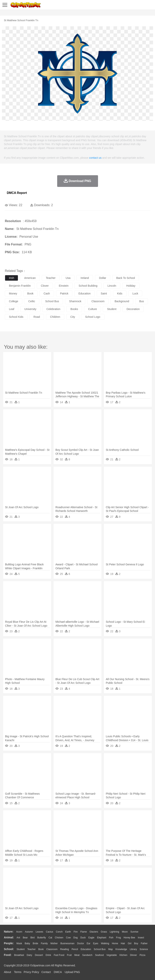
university (30, 309)
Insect (141, 938)
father (144, 943)
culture (92, 309)
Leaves (39, 932)
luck (135, 293)
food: (8, 955)
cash (47, 293)
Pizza (142, 955)
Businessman (67, 943)
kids (120, 293)
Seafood (99, 955)
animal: (9, 937)
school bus (52, 301)
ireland (85, 278)
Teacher (32, 949)
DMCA (58, 972)
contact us (95, 158)
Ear (89, 943)
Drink (48, 955)
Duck (83, 938)
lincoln (112, 286)
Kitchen (123, 955)
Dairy (29, 955)
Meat (77, 955)
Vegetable (112, 955)
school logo (93, 317)
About (7, 972)
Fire (76, 932)
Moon (125, 932)
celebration (53, 309)
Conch (59, 932)
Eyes (96, 943)
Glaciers (94, 932)
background (122, 301)
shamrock (75, 301)
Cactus (49, 932)
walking (105, 943)
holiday (131, 286)
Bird (32, 938)
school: (9, 949)
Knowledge (121, 949)
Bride (35, 943)
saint (104, 293)
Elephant (102, 938)
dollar (103, 278)
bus (142, 301)
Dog (75, 938)
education (84, 293)
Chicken (59, 938)
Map (111, 949)
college (14, 301)
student (112, 309)
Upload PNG (72, 972)
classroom (98, 301)
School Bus (100, 949)
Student (21, 949)
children (55, 317)
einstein (64, 286)
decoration (133, 309)
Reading (65, 949)
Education (86, 949)
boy (136, 943)
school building (88, 286)
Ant (18, 938)
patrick (64, 293)
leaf (12, 309)
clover (45, 286)
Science (144, 949)
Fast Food (59, 955)
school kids (16, 317)
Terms (18, 972)
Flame (84, 932)
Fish (111, 938)
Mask (19, 943)
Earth (68, 932)
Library (133, 949)
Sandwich (87, 955)
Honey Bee (129, 938)
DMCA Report (17, 193)
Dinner (134, 955)
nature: (9, 932)
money (13, 293)
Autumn (29, 932)
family (44, 943)
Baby (27, 943)
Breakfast (19, 955)
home (115, 943)
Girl (130, 943)
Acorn (19, 932)
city (73, 317)
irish (11, 278)
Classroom (52, 949)
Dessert (39, 955)
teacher (51, 278)
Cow (68, 938)
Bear (25, 938)
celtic (32, 301)
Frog (119, 938)
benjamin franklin (20, 286)
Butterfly (42, 938)
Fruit (69, 955)
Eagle (91, 938)
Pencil (75, 949)
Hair (123, 943)
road (37, 317)
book (30, 293)
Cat (50, 938)
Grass (104, 932)
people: (9, 943)
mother (54, 943)
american (30, 278)
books (74, 309)
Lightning (114, 932)
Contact (46, 972)
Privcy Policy (31, 972)
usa (68, 278)
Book (41, 949)
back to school (126, 278)
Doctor (81, 943)
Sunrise (134, 932)
